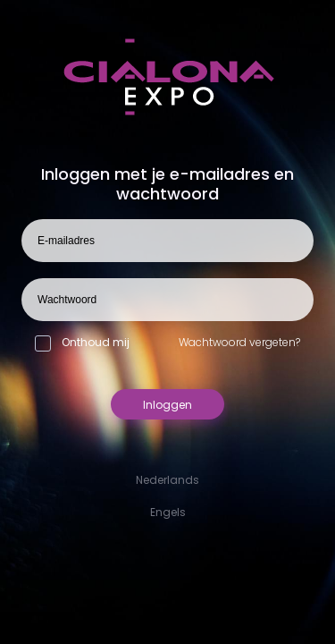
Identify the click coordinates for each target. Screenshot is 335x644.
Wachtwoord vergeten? (239, 342)
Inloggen (167, 405)
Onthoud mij (82, 343)
